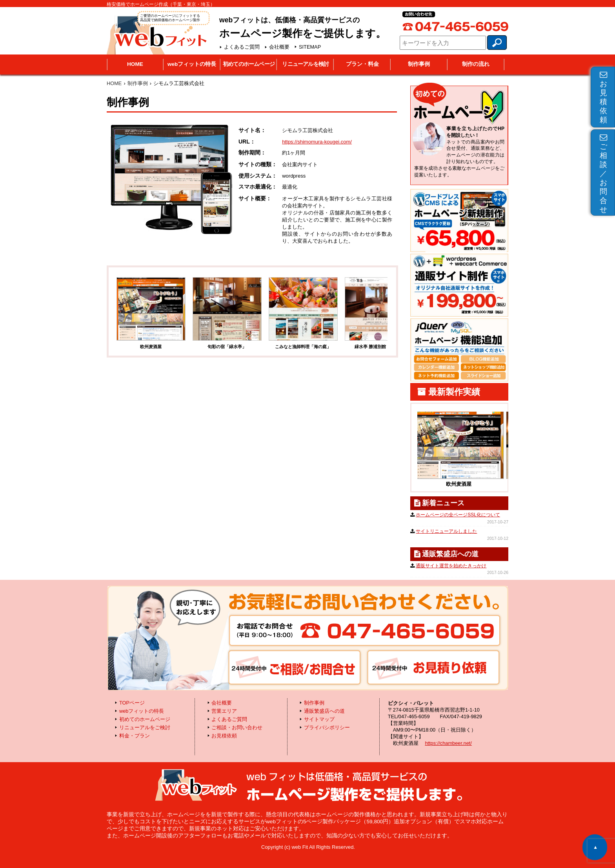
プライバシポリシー (327, 727)
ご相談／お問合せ (603, 174)
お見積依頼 (603, 97)
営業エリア (224, 711)
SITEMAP (310, 47)
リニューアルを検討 (305, 64)
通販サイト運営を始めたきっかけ (451, 566)
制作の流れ (476, 64)
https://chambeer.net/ (448, 743)
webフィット (157, 32)
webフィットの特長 (192, 64)
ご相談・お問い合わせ (237, 727)
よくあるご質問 (242, 47)
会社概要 (279, 47)
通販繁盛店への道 (324, 711)
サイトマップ (319, 719)
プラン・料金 (362, 64)
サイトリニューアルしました (446, 531)
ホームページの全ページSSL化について (458, 515)
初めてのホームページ (249, 64)
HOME (135, 64)
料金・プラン (135, 736)
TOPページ (132, 703)
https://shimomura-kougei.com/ (317, 142)
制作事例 (419, 64)
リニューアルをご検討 (145, 727)
